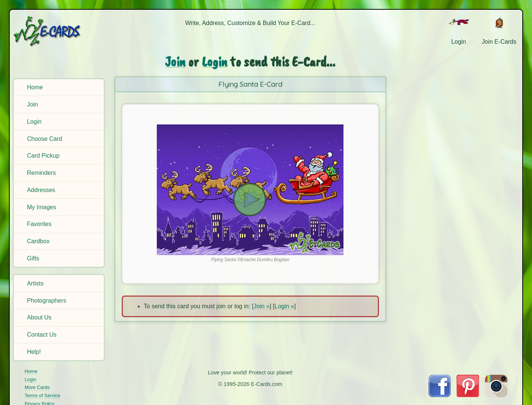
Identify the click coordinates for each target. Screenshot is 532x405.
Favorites (39, 224)
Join (32, 104)
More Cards (37, 387)
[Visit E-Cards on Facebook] (440, 395)
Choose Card (44, 139)
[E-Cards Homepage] (59, 31)
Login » (284, 306)
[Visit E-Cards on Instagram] (496, 395)
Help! (34, 352)
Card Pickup (43, 156)
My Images (41, 207)
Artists (35, 283)
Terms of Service (42, 395)
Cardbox (38, 241)
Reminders (41, 173)
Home (35, 87)
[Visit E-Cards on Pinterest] (468, 395)
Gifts (33, 258)
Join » (262, 306)
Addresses (41, 190)
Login (34, 122)
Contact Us (42, 335)
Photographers (46, 301)
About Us (39, 317)
